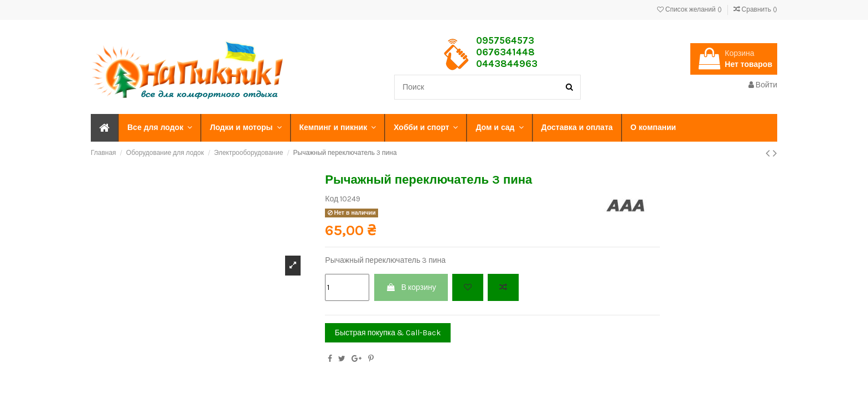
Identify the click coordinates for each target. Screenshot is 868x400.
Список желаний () (690, 9)
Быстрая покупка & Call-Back (388, 333)
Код (332, 199)
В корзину (411, 287)
